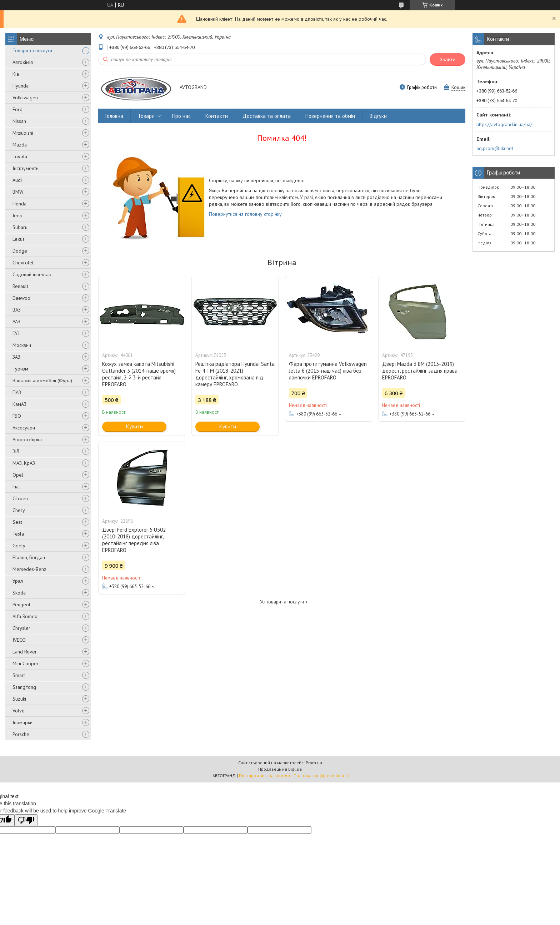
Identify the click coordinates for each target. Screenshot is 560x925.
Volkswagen (25, 98)
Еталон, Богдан (29, 557)
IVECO (19, 640)
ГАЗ (16, 333)
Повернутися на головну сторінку (245, 214)
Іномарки (22, 722)
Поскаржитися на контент (265, 775)
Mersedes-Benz (29, 569)
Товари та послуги (32, 50)
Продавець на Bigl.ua (280, 769)
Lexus (19, 239)
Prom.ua (314, 763)
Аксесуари (24, 428)
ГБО (17, 416)
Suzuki (19, 699)
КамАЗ (19, 404)
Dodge (20, 251)
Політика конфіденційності (321, 775)
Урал (18, 581)
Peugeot (21, 605)
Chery (19, 510)
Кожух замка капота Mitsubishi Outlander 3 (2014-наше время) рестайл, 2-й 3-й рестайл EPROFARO (139, 374)
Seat (17, 522)
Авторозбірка (27, 439)
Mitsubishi (23, 133)
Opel (18, 475)
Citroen (20, 498)
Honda (19, 204)
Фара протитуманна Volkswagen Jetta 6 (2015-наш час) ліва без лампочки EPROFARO (328, 371)
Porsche (21, 734)
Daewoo (21, 298)
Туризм (20, 369)
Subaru (20, 227)
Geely (19, 546)
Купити (134, 426)
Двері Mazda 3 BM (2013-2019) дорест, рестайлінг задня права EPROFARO (420, 371)
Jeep (17, 215)
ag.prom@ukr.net (495, 148)
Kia (16, 74)
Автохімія (23, 62)
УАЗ (16, 322)
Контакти (217, 116)
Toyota (20, 156)
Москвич (22, 345)
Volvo (19, 711)
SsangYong (24, 687)
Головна (114, 116)
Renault (20, 286)
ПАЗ (17, 392)
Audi (17, 180)
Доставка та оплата (267, 116)
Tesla (18, 534)
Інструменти (26, 168)
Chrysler (21, 628)
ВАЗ (17, 310)
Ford (17, 109)
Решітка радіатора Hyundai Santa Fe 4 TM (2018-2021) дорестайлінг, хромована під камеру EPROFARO (235, 374)
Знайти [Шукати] (447, 59)
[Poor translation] (26, 820)
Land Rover (25, 652)
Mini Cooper (26, 663)
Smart (19, 675)
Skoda (19, 593)
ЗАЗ (16, 357)
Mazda (20, 145)
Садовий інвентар (32, 274)
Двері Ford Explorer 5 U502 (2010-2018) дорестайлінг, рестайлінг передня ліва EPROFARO (134, 540)
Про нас (181, 116)
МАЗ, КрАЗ (24, 463)
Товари (146, 116)
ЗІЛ (16, 451)
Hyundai (21, 86)
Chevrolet (23, 263)
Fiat (16, 487)
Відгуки (378, 116)
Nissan (19, 121)
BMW (18, 192)
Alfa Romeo (25, 616)
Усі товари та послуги (282, 602)
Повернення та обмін (330, 116)
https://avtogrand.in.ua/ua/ (504, 124)
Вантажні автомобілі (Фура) (42, 381)
